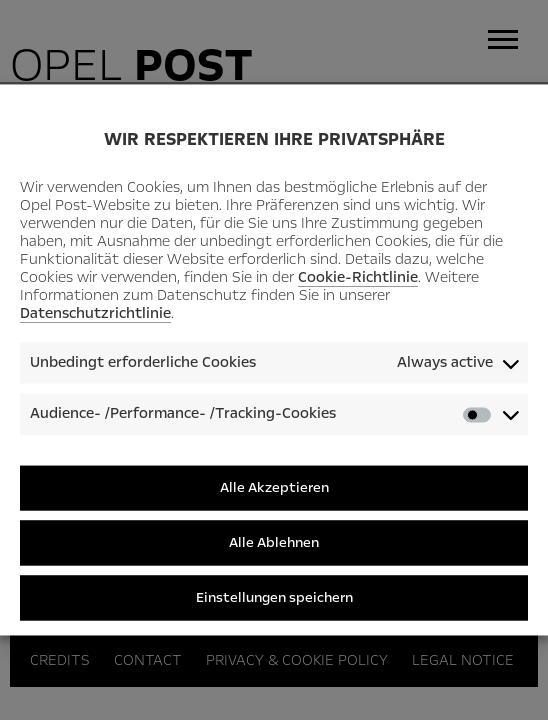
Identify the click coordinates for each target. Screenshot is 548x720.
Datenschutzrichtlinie (95, 313)
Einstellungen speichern (274, 597)
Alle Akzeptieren (274, 487)
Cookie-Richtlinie (358, 277)
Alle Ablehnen (274, 542)
